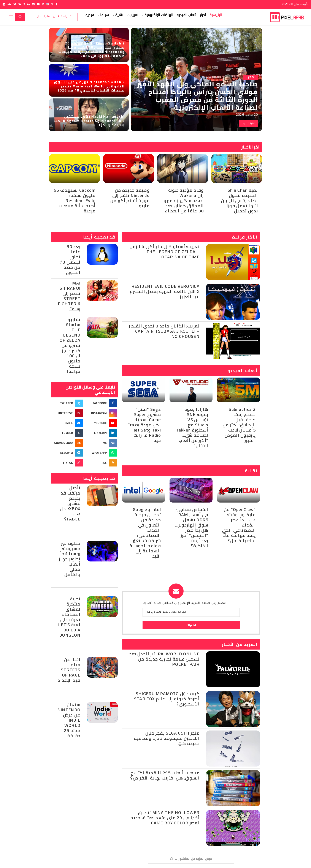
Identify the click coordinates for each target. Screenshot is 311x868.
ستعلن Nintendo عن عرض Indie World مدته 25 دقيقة (69, 720)
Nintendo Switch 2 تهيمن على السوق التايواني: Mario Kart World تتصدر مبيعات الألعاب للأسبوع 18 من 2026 (89, 86)
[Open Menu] (11, 17)
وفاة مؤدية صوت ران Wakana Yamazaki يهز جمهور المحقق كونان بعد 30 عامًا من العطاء (183, 200)
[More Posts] (191, 859)
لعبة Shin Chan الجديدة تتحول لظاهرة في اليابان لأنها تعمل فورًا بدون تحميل (239, 200)
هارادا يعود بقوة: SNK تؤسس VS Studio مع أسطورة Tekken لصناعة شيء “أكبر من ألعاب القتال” (192, 427)
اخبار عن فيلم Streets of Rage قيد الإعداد (69, 670)
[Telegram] (4, 4)
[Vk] (20, 4)
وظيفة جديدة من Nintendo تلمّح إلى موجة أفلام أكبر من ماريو (130, 198)
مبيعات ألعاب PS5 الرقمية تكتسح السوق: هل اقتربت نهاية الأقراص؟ (165, 775)
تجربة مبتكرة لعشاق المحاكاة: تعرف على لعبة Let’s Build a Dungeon (69, 617)
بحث (20, 17)
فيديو (90, 15)
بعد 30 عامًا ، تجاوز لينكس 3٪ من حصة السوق (70, 259)
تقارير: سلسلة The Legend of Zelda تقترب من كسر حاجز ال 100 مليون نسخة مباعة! (70, 345)
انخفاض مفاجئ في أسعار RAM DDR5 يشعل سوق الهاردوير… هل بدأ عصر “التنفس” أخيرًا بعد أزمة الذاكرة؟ (192, 527)
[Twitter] (52, 4)
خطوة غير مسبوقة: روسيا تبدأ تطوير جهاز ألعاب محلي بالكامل (70, 559)
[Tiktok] (67, 463)
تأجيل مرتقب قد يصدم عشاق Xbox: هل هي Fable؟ (70, 503)
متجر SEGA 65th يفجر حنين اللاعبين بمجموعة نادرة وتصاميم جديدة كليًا (167, 738)
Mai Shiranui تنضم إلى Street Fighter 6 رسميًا (69, 296)
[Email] (33, 4)
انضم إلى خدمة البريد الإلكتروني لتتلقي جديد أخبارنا (185, 603)
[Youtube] (38, 4)
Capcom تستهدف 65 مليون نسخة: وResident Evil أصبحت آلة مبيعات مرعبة (75, 200)
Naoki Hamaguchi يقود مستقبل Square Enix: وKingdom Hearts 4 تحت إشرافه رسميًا (89, 120)
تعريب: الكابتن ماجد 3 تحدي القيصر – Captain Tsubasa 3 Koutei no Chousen (164, 331)
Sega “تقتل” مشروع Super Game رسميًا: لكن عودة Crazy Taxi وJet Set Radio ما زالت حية (144, 425)
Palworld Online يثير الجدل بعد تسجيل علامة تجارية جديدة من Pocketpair (164, 659)
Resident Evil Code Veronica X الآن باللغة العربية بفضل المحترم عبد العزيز (165, 291)
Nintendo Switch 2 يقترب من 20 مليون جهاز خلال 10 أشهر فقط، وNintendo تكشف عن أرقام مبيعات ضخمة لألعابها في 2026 (91, 49)
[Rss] (102, 463)
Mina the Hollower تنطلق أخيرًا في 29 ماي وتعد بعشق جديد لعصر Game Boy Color (165, 818)
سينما (105, 15)
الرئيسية (216, 15)
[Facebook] (56, 4)
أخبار (203, 15)
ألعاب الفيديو (186, 15)
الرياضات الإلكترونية (159, 15)
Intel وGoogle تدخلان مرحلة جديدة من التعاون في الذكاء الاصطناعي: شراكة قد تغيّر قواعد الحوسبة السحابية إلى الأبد (145, 533)
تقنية (119, 15)
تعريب (134, 15)
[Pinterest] (43, 4)
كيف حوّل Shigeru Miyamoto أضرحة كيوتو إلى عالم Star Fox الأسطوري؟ (167, 699)
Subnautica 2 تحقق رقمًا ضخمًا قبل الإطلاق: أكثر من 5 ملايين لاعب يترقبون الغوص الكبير (239, 425)
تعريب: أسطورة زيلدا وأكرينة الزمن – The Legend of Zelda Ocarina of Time (165, 252)
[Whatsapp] (102, 453)
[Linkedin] (28, 4)
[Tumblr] (24, 4)
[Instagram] (47, 4)
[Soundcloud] (9, 4)
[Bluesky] (15, 4)
